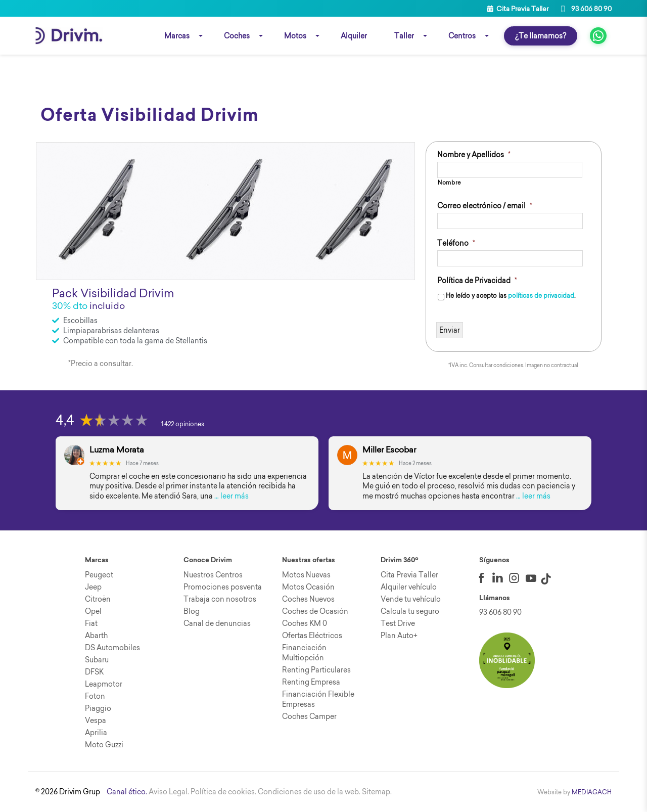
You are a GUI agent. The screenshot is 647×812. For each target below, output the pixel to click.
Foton (95, 696)
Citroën (98, 599)
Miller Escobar (389, 450)
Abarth (96, 636)
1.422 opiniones (183, 424)
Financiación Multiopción (304, 653)
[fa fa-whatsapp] (598, 36)
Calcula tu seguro (410, 611)
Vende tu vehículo (411, 599)
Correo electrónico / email (485, 206)
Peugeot (99, 575)
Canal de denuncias (217, 623)
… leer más (232, 496)
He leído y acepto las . (511, 296)
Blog (192, 611)
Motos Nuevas (306, 575)
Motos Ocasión (308, 587)
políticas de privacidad (541, 296)
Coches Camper (309, 716)
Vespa (96, 720)
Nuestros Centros (213, 575)
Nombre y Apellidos (474, 155)
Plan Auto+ (399, 636)
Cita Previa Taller (518, 9)
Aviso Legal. (169, 792)
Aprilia (96, 733)
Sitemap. (377, 792)
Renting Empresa (311, 682)
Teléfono (456, 243)
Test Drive (398, 623)
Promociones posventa (223, 587)
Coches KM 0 (305, 623)
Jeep (93, 587)
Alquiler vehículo (409, 587)
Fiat (91, 623)
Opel (93, 611)
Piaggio (98, 708)
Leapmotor (104, 684)
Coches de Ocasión (315, 611)
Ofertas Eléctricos (312, 636)
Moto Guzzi (104, 745)
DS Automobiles (112, 648)
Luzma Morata (117, 450)
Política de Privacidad (477, 281)
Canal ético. (127, 792)
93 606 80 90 (585, 9)
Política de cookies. (223, 792)
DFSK (94, 672)
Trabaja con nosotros (220, 599)
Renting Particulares (316, 670)
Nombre (450, 183)
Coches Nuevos (308, 599)
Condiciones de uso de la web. (309, 792)
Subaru (97, 660)
